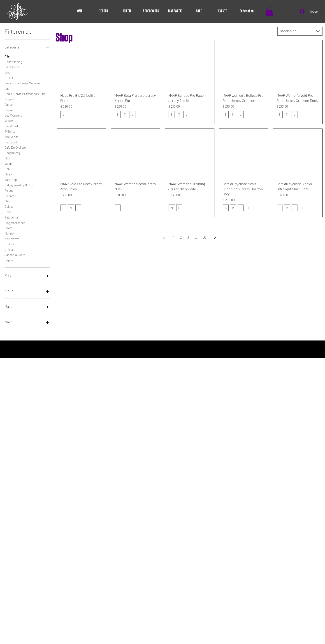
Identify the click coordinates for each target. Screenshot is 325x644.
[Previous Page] (164, 237)
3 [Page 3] (188, 237)
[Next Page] (215, 237)
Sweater (10, 195)
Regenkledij (12, 152)
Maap (8, 174)
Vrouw (9, 120)
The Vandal (12, 136)
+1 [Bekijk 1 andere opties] (247, 208)
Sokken (9, 110)
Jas (7, 88)
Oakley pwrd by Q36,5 (19, 185)
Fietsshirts (12, 67)
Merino (9, 233)
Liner (8, 72)
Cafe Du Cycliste (15, 147)
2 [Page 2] (181, 237)
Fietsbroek (12, 126)
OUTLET (10, 77)
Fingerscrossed (15, 222)
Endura (9, 244)
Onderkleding (13, 61)
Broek (8, 212)
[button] (269, 11)
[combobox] (300, 31)
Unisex (9, 249)
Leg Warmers (13, 115)
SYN (7, 169)
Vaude (8, 163)
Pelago (9, 190)
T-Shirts (10, 131)
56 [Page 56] (204, 237)
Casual (9, 104)
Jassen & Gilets (15, 254)
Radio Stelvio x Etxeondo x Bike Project (25, 96)
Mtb (7, 158)
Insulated (11, 142)
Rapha (9, 260)
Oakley (9, 206)
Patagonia (11, 217)
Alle (7, 56)
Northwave (12, 238)
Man (7, 201)
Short (8, 228)
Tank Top (11, 179)
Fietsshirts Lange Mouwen (22, 83)
